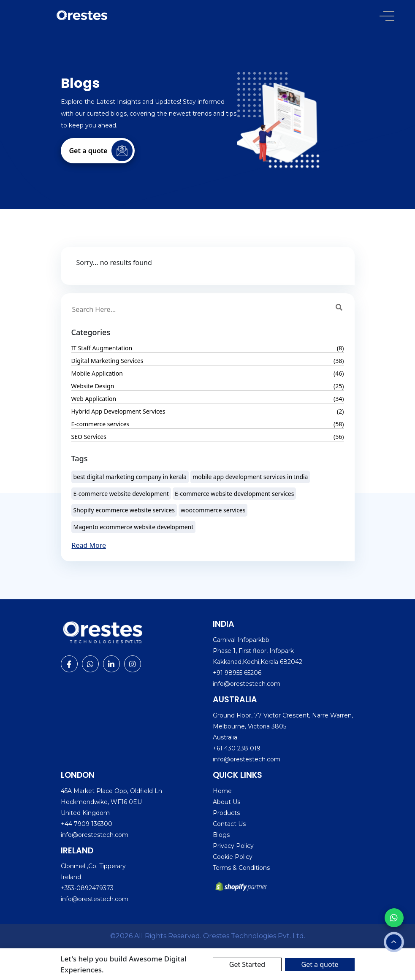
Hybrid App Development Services (118, 411)
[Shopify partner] (242, 886)
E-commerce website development (121, 494)
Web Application (94, 399)
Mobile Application (97, 373)
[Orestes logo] (82, 15)
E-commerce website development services (234, 494)
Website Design (93, 386)
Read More (89, 545)
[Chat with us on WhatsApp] (394, 918)
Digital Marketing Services (107, 361)
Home (222, 791)
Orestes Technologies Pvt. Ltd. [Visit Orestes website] (254, 936)
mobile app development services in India (250, 477)
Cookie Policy (233, 857)
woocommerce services (213, 510)
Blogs (221, 835)
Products (226, 813)
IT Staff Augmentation (102, 348)
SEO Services (89, 437)
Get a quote (320, 964)
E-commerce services (100, 424)
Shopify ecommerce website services (124, 510)
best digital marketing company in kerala (130, 477)
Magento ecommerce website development (134, 527)
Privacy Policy (233, 846)
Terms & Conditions (241, 868)
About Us (226, 802)
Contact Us (229, 824)
